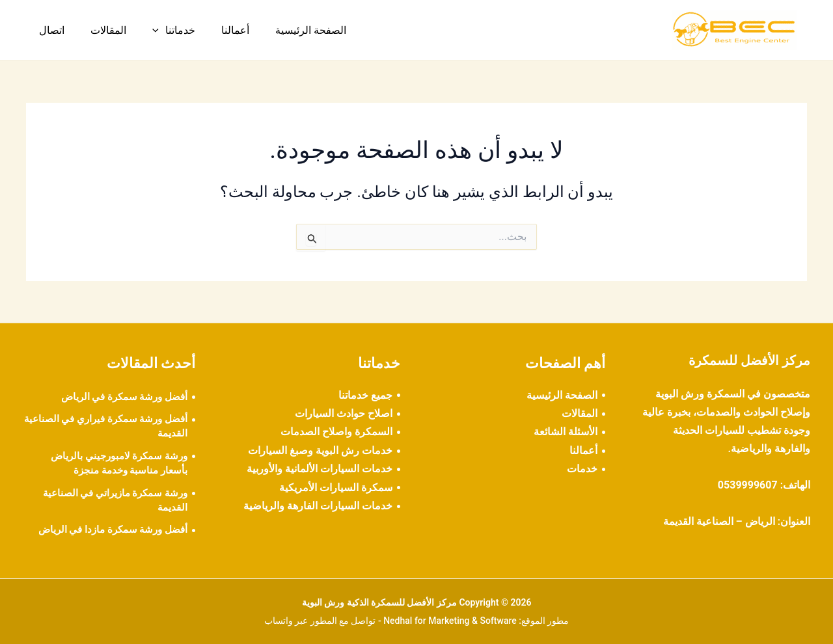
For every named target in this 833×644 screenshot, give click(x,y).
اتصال (49, 30)
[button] (146, 31)
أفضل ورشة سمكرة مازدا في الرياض (108, 529)
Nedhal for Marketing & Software (450, 621)
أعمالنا (217, 30)
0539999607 (748, 485)
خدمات (582, 469)
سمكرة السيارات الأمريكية (336, 488)
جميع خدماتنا (365, 395)
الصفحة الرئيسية (287, 30)
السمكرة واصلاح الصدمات (336, 432)
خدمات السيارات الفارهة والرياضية (318, 506)
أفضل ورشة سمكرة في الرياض (120, 396)
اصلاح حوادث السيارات (344, 413)
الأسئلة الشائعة (566, 432)
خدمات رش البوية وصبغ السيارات (320, 450)
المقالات (101, 30)
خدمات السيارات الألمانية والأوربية (320, 469)
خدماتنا (161, 31)
